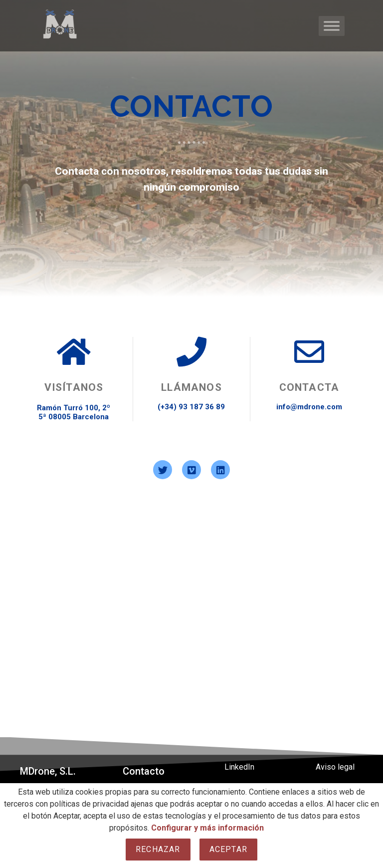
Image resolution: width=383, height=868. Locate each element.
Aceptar (228, 849)
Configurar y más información (207, 828)
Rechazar (158, 849)
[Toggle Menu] (332, 26)
